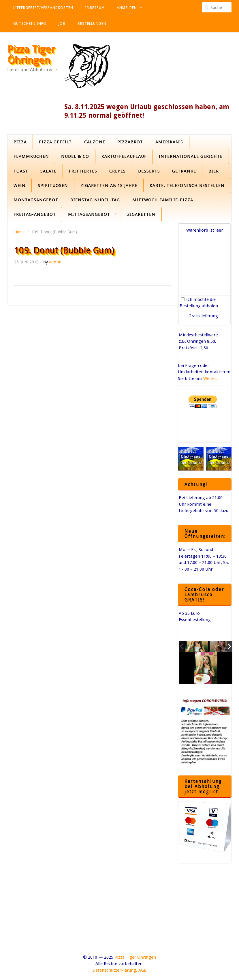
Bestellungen (92, 24)
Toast (21, 171)
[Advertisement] (120, 914)
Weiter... (211, 378)
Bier (214, 171)
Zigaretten (141, 214)
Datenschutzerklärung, (115, 970)
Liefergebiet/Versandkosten (43, 8)
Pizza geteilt (55, 142)
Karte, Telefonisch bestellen (187, 185)
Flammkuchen (31, 156)
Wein (20, 185)
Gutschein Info (30, 24)
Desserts (149, 171)
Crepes (117, 171)
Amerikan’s (169, 142)
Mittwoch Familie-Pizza (163, 200)
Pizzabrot (130, 142)
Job (62, 24)
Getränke (184, 171)
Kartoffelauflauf (124, 156)
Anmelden (127, 8)
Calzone (95, 142)
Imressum (95, 8)
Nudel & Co (75, 156)
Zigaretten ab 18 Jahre (109, 185)
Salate (48, 171)
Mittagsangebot (89, 214)
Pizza (20, 142)
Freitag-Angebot (35, 214)
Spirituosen (53, 185)
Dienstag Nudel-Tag (95, 200)
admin (55, 262)
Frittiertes (83, 171)
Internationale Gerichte (191, 156)
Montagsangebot (36, 200)
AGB (143, 970)
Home (19, 232)
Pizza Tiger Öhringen (31, 54)
